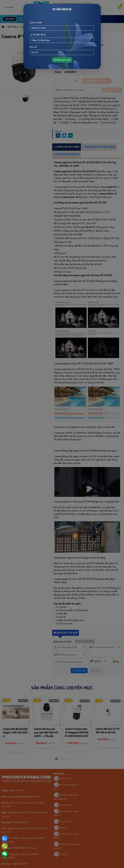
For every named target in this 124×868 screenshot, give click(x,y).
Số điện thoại (40, 35)
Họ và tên (38, 23)
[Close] (97, 8)
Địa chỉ (33, 47)
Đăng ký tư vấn (62, 60)
